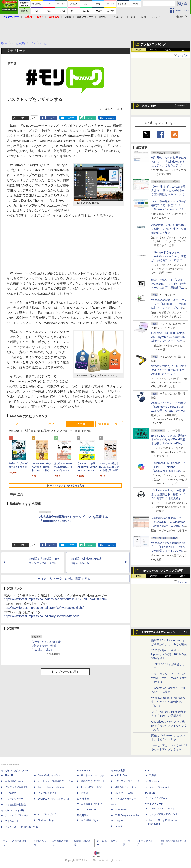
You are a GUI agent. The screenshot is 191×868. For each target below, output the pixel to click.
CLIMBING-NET (89, 810)
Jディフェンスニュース (127, 781)
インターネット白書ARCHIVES (21, 827)
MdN (114, 805)
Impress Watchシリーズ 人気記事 (162, 571)
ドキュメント (118, 17)
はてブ (71, 118)
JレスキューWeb (124, 793)
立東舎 (84, 793)
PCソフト (51, 424)
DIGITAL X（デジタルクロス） (54, 799)
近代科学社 (83, 815)
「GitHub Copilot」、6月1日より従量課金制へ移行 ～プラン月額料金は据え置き (168, 494)
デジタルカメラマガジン (18, 815)
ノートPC (21, 424)
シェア (51, 118)
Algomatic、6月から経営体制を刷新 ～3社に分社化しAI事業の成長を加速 (169, 229)
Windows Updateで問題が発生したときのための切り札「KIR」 (168, 702)
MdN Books (121, 810)
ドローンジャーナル (15, 799)
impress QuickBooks (160, 787)
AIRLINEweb (122, 775)
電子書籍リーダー (109, 424)
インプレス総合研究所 (17, 787)
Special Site (149, 106)
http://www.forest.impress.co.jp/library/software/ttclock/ (41, 616)
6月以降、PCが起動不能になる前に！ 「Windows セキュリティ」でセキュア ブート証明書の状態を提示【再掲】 (169, 165)
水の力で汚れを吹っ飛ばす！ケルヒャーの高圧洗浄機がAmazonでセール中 (169, 370)
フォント (156, 17)
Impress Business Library (51, 787)
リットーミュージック (93, 775)
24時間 (153, 50)
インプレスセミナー (49, 793)
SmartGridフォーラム (49, 775)
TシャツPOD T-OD (92, 787)
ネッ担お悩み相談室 (15, 805)
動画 (143, 17)
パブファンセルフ (158, 798)
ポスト (23, 118)
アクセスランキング (153, 44)
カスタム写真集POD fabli (163, 814)
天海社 (153, 775)
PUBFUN (150, 793)
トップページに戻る (65, 672)
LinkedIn (110, 118)
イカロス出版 (118, 771)
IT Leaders (10, 793)
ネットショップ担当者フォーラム (56, 781)
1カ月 (183, 50)
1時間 (139, 50)
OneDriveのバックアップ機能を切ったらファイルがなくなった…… (169, 726)
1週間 (168, 50)
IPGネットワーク (154, 804)
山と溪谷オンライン (91, 804)
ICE (147, 771)
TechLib (119, 826)
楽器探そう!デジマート (93, 781)
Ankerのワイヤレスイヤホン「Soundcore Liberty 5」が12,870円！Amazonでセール (169, 407)
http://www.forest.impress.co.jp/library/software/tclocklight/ (44, 608)
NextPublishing (46, 820)
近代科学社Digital (90, 820)
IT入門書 (80, 424)
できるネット (12, 821)
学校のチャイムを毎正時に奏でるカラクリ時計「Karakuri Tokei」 (46, 646)
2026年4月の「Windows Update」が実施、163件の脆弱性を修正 (169, 654)
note (90, 118)
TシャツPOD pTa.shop (162, 809)
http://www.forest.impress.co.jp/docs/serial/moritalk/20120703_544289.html (56, 599)
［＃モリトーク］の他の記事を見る (65, 579)
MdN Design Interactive (127, 815)
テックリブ (117, 821)
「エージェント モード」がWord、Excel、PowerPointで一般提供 (169, 678)
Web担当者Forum (14, 781)
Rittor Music (84, 771)
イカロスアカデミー (126, 799)
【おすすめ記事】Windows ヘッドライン (164, 632)
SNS (133, 17)
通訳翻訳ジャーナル (126, 787)
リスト (34, 118)
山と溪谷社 (83, 799)
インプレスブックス (49, 814)
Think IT (9, 775)
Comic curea (156, 781)
